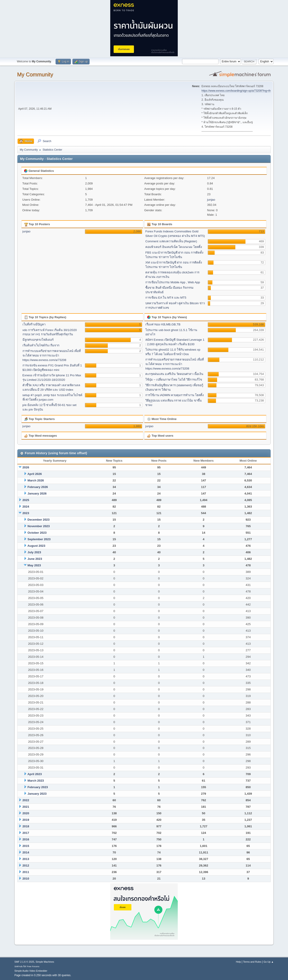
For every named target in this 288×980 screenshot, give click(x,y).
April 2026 (35, 474)
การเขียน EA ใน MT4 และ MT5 (166, 298)
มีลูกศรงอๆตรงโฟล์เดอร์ (38, 340)
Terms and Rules (252, 962)
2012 (26, 865)
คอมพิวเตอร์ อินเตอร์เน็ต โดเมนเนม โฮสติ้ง (174, 247)
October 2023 (37, 533)
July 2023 (34, 552)
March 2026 (36, 480)
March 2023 (36, 781)
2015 (26, 846)
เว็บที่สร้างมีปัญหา (34, 324)
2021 (26, 807)
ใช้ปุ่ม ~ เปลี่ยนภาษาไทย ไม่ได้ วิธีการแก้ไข (174, 380)
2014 (26, 852)
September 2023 (39, 539)
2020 (26, 813)
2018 (26, 826)
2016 (26, 839)
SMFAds (19, 966)
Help (238, 962)
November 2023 (39, 526)
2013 (26, 859)
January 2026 (37, 493)
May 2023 (34, 565)
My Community (35, 74)
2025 (26, 500)
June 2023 (35, 559)
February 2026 (38, 487)
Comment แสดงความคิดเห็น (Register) (171, 241)
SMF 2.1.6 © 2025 (24, 962)
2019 (26, 820)
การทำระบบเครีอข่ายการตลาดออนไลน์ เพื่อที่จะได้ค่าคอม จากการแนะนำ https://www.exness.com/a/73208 (52, 355)
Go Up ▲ (269, 962)
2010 (26, 879)
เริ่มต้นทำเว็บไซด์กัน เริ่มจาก (41, 345)
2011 (26, 872)
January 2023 (37, 794)
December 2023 (38, 520)
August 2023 (36, 546)
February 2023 (38, 787)
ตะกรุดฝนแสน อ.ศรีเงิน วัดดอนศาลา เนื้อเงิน (174, 374)
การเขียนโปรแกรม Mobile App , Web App (173, 282)
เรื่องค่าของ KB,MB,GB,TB (163, 324)
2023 (26, 513)
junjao (211, 200)
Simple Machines (45, 962)
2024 (26, 507)
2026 (26, 467)
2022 (26, 800)
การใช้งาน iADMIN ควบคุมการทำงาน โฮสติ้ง (175, 395)
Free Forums (33, 966)
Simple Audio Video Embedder (31, 971)
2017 (26, 833)
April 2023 (35, 774)
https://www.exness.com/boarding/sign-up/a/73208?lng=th (236, 91)
